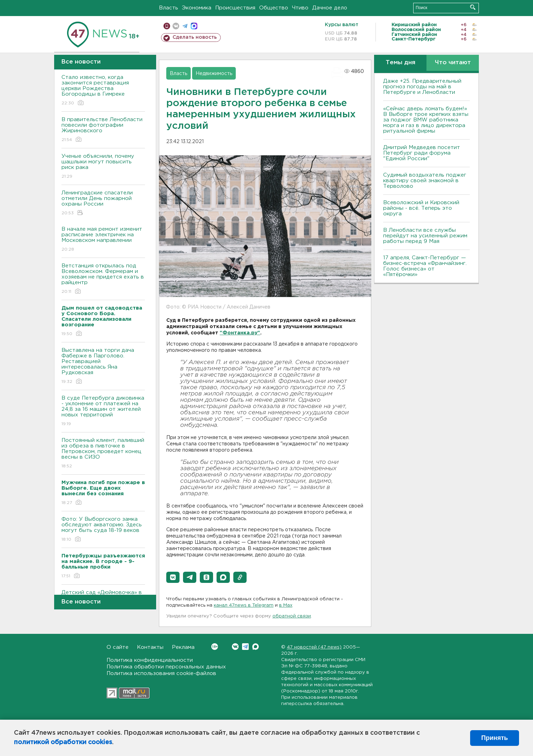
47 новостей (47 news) (314, 647)
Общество (274, 8)
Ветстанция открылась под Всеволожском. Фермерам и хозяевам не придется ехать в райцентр (103, 279)
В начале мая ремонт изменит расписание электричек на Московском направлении (103, 240)
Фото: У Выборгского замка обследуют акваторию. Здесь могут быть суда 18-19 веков (103, 530)
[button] (173, 577)
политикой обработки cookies (63, 742)
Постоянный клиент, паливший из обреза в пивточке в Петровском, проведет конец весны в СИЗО (103, 454)
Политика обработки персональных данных (166, 667)
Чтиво (300, 8)
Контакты (150, 647)
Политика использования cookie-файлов (161, 673)
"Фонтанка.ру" (240, 333)
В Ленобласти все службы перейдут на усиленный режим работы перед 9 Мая (425, 236)
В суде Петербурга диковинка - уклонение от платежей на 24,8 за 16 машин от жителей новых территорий (103, 411)
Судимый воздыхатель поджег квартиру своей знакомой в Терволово (425, 181)
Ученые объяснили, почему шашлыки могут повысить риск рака (103, 167)
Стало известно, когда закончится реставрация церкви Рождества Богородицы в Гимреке (103, 91)
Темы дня (400, 63)
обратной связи (292, 616)
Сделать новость (195, 37)
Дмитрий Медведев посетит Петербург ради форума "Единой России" (422, 153)
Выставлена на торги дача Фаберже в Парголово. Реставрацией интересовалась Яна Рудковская (103, 366)
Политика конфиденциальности (150, 660)
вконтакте (176, 26)
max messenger (194, 26)
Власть (169, 8)
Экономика (197, 8)
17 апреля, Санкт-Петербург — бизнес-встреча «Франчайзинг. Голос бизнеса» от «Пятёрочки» (425, 266)
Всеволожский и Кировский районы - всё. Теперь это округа (421, 208)
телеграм (185, 26)
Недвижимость (214, 74)
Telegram (245, 647)
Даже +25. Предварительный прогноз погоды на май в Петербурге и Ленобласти (422, 87)
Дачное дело (330, 8)
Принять (495, 738)
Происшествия (235, 8)
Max (255, 647)
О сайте (118, 647)
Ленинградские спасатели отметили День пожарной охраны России (103, 203)
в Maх (286, 605)
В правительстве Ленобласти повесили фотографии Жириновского (103, 130)
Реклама (183, 647)
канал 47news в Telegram (244, 605)
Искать (473, 7)
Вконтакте (215, 647)
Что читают (453, 63)
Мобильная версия (167, 26)
